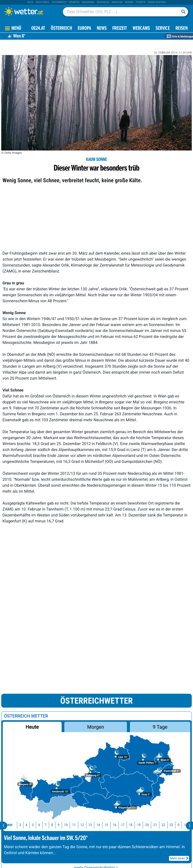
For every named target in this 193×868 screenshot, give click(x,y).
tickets (141, 2)
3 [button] (19, 825)
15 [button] (105, 825)
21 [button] (154, 825)
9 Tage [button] (160, 727)
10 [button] (65, 825)
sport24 (74, 2)
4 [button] (25, 825)
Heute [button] (32, 727)
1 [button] (184, 825)
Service (163, 29)
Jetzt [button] (8, 825)
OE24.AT (38, 29)
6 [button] (38, 825)
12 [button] (81, 825)
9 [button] (58, 825)
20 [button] (146, 825)
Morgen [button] (96, 727)
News (102, 29)
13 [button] (89, 825)
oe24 (30, 2)
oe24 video (42, 2)
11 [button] (73, 825)
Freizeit (120, 29)
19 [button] (138, 825)
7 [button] (45, 825)
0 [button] (178, 825)
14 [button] (97, 825)
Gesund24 (103, 2)
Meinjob (117, 2)
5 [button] (32, 825)
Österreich (59, 2)
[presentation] (4, 826)
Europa (84, 29)
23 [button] (170, 825)
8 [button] (51, 825)
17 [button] (122, 825)
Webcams (141, 29)
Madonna (88, 2)
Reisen (129, 2)
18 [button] (130, 825)
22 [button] (162, 825)
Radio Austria (157, 2)
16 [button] (114, 825)
